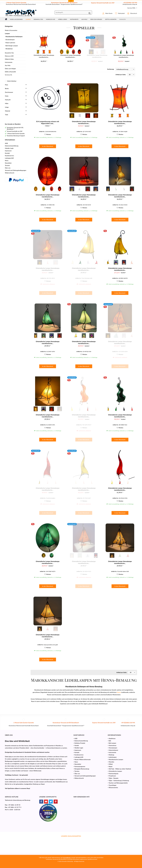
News (7, 161)
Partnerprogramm (80, 766)
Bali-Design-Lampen (12, 46)
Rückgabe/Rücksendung (82, 769)
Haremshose (113, 745)
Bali (110, 741)
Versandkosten (67, 858)
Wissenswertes (113, 787)
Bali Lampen (112, 743)
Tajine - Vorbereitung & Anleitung (119, 781)
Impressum (8, 151)
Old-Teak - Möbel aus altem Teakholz (120, 769)
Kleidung (111, 755)
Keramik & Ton (9, 53)
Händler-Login (9, 148)
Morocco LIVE (9, 56)
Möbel (111, 764)
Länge (7, 107)
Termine (7, 165)
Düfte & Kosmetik (10, 72)
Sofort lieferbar (12, 81)
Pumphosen (112, 776)
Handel (77, 745)
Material (8, 111)
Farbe (7, 96)
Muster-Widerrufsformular (83, 759)
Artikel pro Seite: (121, 75)
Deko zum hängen (10, 69)
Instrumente (9, 62)
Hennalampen (113, 748)
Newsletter (8, 163)
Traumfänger (113, 785)
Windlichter (9, 49)
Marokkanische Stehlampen (14, 37)
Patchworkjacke (114, 774)
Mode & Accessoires (11, 30)
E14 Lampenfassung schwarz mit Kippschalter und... (48, 122)
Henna (119, 692)
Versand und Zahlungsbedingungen (16, 170)
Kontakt (7, 153)
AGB (6, 143)
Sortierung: (111, 69)
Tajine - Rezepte (114, 778)
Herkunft (8, 100)
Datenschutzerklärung (12, 146)
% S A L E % (8, 75)
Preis (7, 85)
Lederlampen (113, 757)
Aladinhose (112, 738)
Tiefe (7, 115)
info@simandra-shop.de (130, 4)
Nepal (111, 766)
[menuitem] (131, 8)
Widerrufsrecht (10, 173)
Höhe (7, 103)
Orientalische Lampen (115, 771)
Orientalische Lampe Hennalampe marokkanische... (44, 56)
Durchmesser (9, 92)
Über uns (8, 168)
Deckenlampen (10, 40)
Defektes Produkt (80, 743)
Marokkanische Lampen (116, 759)
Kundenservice (9, 156)
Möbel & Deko (9, 59)
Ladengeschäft (9, 158)
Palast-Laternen (10, 43)
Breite (7, 88)
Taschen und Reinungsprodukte (118, 783)
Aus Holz (8, 65)
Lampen (7, 33)
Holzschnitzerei (113, 750)
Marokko (111, 762)
